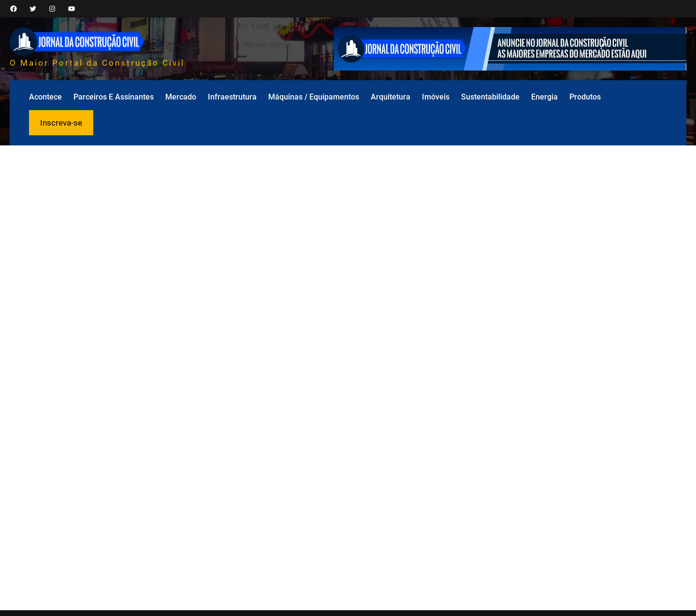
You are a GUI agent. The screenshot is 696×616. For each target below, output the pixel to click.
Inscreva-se (61, 123)
